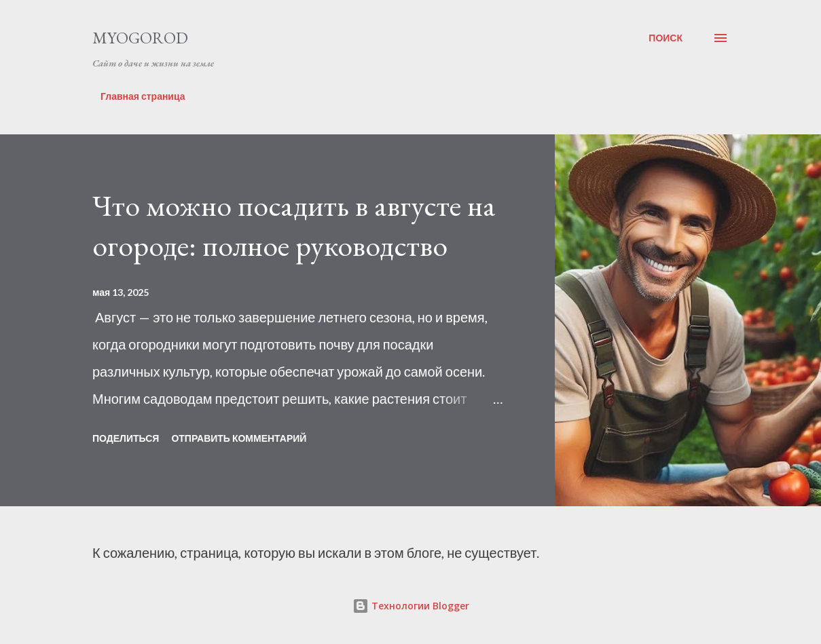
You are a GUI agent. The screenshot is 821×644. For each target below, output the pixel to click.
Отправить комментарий (239, 438)
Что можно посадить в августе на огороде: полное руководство (294, 225)
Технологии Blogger (411, 606)
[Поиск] (665, 38)
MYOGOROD (140, 38)
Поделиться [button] (126, 438)
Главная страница (143, 96)
